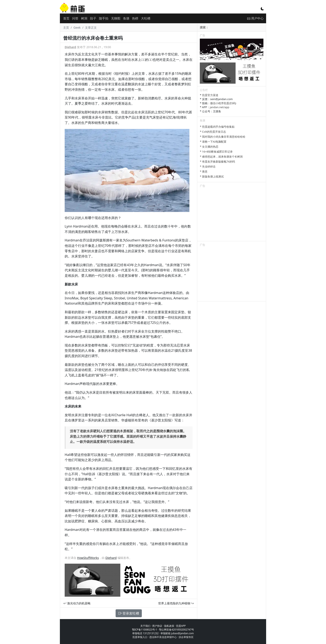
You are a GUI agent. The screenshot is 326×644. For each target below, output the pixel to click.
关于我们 (145, 626)
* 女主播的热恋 (209, 147)
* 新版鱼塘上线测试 (212, 176)
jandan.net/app (220, 107)
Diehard (70, 47)
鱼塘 (126, 18)
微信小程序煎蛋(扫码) (223, 103)
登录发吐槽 (129, 613)
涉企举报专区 (186, 637)
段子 (93, 18)
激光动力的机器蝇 (77, 603)
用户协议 (157, 626)
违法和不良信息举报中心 (163, 637)
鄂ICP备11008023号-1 (145, 630)
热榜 (135, 18)
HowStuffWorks (88, 558)
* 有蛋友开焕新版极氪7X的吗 (217, 162)
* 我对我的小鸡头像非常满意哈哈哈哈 (223, 137)
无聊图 (116, 18)
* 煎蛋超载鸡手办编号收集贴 (217, 127)
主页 (66, 28)
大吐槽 (146, 18)
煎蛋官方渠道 (210, 95)
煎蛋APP (181, 626)
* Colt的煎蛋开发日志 (213, 132)
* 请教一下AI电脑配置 (213, 142)
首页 (66, 18)
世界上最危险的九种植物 (176, 603)
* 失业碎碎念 (208, 167)
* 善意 (204, 171)
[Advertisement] (232, 215)
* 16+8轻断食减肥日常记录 (216, 152)
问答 (75, 18)
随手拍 (104, 18)
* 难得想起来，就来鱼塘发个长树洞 (221, 157)
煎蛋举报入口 (140, 637)
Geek (77, 28)
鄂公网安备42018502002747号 (177, 630)
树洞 (84, 18)
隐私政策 (169, 626)
